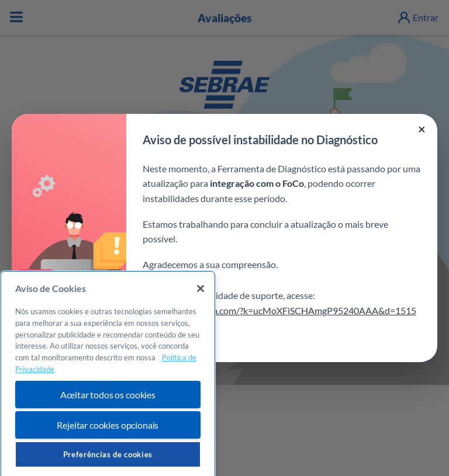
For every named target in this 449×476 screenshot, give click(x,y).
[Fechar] (201, 303)
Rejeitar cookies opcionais (108, 439)
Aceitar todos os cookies (108, 409)
